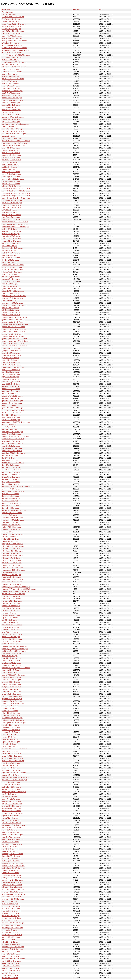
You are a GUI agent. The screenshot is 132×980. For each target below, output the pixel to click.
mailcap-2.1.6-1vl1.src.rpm (12, 522)
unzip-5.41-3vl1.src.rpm (11, 873)
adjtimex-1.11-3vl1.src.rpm (12, 65)
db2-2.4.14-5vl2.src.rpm (11, 165)
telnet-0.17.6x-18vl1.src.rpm (12, 832)
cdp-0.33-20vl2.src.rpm (10, 127)
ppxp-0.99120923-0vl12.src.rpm (14, 675)
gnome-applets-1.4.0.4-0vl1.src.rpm (15, 317)
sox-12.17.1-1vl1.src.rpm (11, 789)
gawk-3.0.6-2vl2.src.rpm (11, 279)
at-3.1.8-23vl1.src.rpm (10, 81)
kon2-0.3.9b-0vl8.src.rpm (11, 446)
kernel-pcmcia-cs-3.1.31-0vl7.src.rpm (16, 436)
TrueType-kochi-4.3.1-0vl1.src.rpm (14, 41)
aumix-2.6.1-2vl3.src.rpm (11, 86)
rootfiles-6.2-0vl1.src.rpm (11, 727)
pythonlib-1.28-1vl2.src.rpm (12, 699)
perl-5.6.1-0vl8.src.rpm (10, 644)
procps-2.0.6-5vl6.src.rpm (11, 685)
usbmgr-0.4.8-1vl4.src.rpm (12, 878)
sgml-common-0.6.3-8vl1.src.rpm (14, 773)
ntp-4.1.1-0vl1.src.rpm (10, 618)
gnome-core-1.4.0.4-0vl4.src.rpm (14, 322)
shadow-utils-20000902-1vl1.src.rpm (15, 777)
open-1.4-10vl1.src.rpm (10, 623)
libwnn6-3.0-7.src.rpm (10, 501)
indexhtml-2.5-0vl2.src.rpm (12, 391)
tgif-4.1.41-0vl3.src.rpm (10, 849)
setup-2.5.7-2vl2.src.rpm (11, 768)
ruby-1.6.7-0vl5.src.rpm (10, 744)
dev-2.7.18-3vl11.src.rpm (11, 172)
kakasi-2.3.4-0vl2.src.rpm (11, 429)
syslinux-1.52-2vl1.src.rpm (12, 811)
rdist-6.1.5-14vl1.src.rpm (11, 713)
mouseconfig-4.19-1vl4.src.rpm (13, 570)
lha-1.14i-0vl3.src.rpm (10, 460)
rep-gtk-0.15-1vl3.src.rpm (11, 725)
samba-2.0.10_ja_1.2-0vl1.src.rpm (14, 749)
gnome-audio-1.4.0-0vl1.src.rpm (14, 320)
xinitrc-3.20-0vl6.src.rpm (11, 944)
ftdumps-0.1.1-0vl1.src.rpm (12, 272)
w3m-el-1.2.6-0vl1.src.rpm (11, 906)
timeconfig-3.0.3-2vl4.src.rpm (13, 854)
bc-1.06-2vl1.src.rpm (9, 107)
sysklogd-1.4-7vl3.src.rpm (11, 808)
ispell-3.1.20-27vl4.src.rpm (12, 413)
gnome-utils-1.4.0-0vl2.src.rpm (13, 344)
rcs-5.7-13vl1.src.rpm (10, 708)
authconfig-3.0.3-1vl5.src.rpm (13, 88)
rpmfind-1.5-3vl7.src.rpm (11, 737)
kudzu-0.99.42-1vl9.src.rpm (12, 451)
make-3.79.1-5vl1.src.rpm (11, 527)
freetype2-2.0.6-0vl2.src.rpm (12, 270)
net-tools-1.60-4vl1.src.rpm (12, 601)
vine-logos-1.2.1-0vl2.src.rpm (13, 892)
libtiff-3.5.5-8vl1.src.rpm (11, 494)
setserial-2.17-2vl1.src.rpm (12, 766)
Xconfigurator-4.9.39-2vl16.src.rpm (15, 62)
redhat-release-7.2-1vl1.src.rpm (13, 720)
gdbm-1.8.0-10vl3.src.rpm (11, 289)
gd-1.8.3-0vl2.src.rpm (10, 284)
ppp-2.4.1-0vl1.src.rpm (10, 673)
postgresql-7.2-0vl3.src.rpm (12, 670)
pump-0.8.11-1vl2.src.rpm (11, 692)
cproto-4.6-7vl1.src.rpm (10, 150)
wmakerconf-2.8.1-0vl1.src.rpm (13, 923)
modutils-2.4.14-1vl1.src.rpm (12, 568)
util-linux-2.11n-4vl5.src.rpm (12, 887)
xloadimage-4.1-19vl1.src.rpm (13, 947)
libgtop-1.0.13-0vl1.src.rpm (12, 472)
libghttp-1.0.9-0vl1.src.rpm (11, 467)
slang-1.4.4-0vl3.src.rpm (11, 782)
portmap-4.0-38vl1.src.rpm (12, 665)
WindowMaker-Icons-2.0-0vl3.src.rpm (16, 50)
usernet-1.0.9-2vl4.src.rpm (12, 882)
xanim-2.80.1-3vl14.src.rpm (12, 935)
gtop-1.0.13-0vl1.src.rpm (11, 370)
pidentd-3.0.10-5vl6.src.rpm (12, 653)
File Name (6, 10)
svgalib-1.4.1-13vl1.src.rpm (12, 804)
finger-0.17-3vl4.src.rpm (11, 255)
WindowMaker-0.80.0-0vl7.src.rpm (15, 48)
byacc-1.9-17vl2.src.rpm (11, 119)
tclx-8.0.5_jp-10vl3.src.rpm (12, 823)
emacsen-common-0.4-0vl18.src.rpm (15, 227)
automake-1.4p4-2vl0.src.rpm (13, 95)
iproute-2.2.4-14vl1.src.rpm (12, 403)
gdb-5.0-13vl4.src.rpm (10, 286)
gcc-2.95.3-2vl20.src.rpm (11, 282)
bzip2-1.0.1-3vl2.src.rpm (11, 122)
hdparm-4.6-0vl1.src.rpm (11, 379)
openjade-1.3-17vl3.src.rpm (12, 625)
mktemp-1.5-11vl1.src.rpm (12, 560)
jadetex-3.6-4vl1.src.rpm (11, 417)
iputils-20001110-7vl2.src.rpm (13, 408)
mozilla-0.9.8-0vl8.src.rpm (11, 572)
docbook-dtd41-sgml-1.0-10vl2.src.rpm (16, 196)
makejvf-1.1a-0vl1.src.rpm (11, 529)
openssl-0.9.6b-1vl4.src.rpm (12, 630)
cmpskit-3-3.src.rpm (9, 136)
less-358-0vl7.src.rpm (10, 456)
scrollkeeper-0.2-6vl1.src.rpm (13, 758)
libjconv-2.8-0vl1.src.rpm (11, 475)
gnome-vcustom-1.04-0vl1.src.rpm (14, 346)
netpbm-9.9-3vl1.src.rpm (11, 606)
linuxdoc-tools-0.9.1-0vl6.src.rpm (14, 510)
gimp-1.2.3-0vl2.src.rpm (11, 308)
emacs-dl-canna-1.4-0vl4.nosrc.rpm (15, 222)
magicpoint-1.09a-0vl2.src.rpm (13, 520)
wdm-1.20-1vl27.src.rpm (11, 909)
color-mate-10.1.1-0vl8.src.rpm (13, 138)
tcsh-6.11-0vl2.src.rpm (10, 830)
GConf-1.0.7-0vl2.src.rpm (11, 22)
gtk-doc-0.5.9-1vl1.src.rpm (12, 365)
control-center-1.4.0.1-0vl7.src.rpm (15, 143)
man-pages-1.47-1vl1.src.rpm (13, 534)
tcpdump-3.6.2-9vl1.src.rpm (12, 828)
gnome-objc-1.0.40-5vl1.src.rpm (14, 332)
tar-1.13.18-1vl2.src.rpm (11, 818)
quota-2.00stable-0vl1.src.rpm (13, 704)
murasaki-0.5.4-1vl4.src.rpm (12, 582)
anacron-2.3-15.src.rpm (11, 69)
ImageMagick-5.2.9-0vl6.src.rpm (14, 24)
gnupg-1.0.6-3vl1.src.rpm (11, 353)
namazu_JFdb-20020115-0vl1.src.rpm (16, 587)
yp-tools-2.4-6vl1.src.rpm (11, 966)
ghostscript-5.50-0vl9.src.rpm (13, 303)
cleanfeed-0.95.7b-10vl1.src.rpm (14, 134)
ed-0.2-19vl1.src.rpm (10, 210)
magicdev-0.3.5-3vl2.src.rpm (12, 518)
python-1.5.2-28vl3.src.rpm (12, 696)
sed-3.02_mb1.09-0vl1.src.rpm (13, 761)
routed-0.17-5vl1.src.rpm (11, 730)
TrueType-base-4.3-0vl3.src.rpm (14, 38)
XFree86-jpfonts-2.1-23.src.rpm (13, 57)
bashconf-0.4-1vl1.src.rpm (11, 105)
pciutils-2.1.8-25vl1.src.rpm (12, 639)
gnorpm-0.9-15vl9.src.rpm (11, 351)
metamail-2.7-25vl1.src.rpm (12, 539)
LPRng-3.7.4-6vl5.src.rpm (11, 29)
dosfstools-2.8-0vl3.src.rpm (12, 203)
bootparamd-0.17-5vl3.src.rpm (13, 117)
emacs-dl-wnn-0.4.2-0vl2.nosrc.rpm (15, 224)
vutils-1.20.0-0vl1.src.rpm (11, 901)
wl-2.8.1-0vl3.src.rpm (10, 921)
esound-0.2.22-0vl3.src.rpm (12, 231)
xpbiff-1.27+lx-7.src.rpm (11, 956)
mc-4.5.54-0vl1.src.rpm (10, 537)
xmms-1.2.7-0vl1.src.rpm (11, 952)
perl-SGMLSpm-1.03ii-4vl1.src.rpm (15, 651)
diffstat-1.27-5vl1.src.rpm (11, 184)
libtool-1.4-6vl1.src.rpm (10, 496)
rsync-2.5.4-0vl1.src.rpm (11, 742)
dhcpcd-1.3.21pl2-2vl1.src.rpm (13, 179)
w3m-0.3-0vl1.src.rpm (10, 904)
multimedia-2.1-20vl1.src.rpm (13, 580)
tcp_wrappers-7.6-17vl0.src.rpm (14, 825)
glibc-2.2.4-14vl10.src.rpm (11, 312)
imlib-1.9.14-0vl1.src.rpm (11, 386)
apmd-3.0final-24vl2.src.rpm (12, 76)
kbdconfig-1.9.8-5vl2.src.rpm (12, 432)
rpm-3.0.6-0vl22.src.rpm (11, 734)
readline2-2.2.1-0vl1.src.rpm (12, 718)
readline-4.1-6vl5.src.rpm (11, 715)
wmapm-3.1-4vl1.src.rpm (11, 925)
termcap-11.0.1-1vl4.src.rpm (12, 835)
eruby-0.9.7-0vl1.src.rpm (11, 229)
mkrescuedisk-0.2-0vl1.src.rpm (13, 556)
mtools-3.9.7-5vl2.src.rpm (11, 577)
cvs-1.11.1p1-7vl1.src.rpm (11, 160)
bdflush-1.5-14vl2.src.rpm (11, 110)
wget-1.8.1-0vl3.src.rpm (11, 913)
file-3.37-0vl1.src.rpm (10, 246)
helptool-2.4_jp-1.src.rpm (11, 382)
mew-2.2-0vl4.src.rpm (10, 541)
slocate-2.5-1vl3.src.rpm (11, 785)
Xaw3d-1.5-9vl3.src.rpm (11, 60)
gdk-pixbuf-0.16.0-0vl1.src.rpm (13, 291)
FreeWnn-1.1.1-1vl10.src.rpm (13, 19)
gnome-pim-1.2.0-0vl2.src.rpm (13, 334)
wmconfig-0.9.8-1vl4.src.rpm (12, 928)
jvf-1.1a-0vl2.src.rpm (9, 425)
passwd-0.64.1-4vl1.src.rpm (12, 634)
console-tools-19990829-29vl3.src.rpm (16, 141)
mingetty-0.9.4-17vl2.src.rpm (12, 544)
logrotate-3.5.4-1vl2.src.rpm (12, 513)
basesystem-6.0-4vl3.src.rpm (13, 100)
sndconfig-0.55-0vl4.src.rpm (12, 787)
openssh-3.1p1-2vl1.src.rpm (12, 627)
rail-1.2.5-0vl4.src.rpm (10, 706)
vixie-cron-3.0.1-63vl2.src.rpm (13, 899)
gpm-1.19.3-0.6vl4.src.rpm (12, 355)
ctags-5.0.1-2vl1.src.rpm (11, 157)
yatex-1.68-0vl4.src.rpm (11, 963)
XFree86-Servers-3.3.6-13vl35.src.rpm (16, 55)
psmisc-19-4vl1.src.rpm (10, 689)
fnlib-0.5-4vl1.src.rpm (10, 262)
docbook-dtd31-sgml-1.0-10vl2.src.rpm (16, 191)
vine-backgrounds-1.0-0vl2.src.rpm (15, 890)
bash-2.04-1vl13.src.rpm (11, 103)
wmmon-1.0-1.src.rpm (10, 930)
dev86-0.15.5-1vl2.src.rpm (12, 174)
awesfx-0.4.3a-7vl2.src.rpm (12, 98)
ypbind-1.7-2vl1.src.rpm (11, 968)
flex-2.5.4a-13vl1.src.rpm (11, 258)
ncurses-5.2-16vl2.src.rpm (11, 596)
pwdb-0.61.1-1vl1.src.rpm (11, 694)
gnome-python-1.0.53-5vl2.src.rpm (15, 339)
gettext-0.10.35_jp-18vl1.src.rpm (14, 296)
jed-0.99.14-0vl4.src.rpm (11, 420)
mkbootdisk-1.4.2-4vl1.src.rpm (13, 546)
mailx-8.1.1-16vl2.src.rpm (11, 525)
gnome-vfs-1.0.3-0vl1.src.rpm (13, 348)
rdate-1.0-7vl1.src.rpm (10, 711)
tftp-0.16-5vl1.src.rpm (10, 847)
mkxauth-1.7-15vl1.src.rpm (12, 563)
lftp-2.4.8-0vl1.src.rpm (10, 458)
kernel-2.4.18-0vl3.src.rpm (12, 434)
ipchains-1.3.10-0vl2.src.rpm (12, 401)
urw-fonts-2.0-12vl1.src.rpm (12, 875)
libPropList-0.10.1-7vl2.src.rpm (13, 463)
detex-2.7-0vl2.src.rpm (10, 169)
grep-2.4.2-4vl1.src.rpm (10, 358)
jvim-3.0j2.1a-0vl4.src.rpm (11, 427)
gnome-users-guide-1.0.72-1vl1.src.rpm (16, 341)
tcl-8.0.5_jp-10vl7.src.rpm (11, 820)
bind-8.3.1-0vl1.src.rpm (10, 112)
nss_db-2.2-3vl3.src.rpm (11, 615)
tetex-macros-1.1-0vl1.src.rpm (13, 839)
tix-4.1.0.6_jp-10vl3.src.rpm (12, 859)
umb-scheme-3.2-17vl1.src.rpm (13, 868)
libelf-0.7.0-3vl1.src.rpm (11, 465)
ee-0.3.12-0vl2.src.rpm (10, 212)
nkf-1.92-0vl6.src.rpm (10, 613)
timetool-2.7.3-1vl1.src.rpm (12, 856)
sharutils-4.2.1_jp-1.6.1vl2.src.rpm (14, 780)
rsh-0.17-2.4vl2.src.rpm (10, 739)
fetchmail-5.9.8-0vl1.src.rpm (12, 243)
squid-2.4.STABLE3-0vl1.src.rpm (14, 792)
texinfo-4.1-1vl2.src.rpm (11, 842)
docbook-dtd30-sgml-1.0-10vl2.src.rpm (16, 189)
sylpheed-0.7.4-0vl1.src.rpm (12, 806)
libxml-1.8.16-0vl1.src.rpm (11, 503)
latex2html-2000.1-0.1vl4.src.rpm (14, 453)
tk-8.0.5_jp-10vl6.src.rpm (11, 861)
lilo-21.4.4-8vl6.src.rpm (10, 508)
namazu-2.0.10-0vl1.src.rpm (12, 584)
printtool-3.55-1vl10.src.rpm (12, 677)
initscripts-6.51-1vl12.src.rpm (13, 396)
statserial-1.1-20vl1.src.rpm (12, 796)
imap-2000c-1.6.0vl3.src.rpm (12, 384)
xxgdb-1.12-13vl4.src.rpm (11, 961)
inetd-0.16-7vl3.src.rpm (10, 394)
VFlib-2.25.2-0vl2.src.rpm (11, 43)
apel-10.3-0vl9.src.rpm (10, 74)
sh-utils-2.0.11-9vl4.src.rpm (12, 775)
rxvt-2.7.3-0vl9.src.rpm (10, 746)
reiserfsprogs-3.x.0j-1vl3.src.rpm (14, 723)
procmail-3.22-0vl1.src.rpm (12, 682)
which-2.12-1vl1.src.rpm (11, 916)
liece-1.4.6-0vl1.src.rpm (11, 506)
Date (101, 10)
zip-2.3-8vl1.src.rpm (9, 973)
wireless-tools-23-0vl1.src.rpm (13, 918)
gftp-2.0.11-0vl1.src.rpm (11, 301)
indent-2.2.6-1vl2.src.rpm (11, 389)
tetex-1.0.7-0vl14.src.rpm (11, 837)
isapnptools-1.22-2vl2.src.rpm (13, 410)
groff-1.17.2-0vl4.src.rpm (11, 360)
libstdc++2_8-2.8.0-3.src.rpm (12, 489)
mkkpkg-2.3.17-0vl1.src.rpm (12, 553)
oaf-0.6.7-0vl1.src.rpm (10, 620)
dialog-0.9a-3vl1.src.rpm (11, 181)
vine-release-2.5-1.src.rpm (12, 897)
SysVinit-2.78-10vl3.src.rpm (12, 36)
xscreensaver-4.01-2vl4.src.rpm (14, 959)
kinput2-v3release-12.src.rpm (13, 444)
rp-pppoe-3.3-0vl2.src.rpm (11, 732)
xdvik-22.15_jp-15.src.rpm (11, 942)
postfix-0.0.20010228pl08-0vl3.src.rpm (16, 668)
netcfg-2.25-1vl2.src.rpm (11, 603)
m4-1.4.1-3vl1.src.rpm (10, 515)
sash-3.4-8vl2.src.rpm (10, 751)
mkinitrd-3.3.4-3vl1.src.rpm (12, 549)
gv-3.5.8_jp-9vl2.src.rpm (11, 374)
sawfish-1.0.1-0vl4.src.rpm (12, 754)
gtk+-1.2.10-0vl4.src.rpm (11, 363)
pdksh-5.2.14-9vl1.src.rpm (11, 642)
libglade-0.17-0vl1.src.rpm (11, 470)
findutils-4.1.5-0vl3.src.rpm (12, 253)
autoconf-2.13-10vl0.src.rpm (12, 91)
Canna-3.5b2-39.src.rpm (11, 14)
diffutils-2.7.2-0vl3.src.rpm (11, 186)
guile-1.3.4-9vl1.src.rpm (11, 372)
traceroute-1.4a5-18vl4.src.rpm (13, 866)
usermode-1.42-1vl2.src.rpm (12, 880)
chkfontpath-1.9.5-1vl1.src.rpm (13, 131)
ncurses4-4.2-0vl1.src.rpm (11, 599)
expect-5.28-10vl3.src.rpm (11, 236)
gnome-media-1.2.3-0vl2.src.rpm (14, 329)
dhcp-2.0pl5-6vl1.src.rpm (11, 177)
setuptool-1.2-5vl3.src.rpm (11, 770)
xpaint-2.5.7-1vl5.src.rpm (11, 954)
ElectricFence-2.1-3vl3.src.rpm (13, 17)
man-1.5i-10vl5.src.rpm (10, 532)
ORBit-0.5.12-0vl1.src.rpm (11, 33)
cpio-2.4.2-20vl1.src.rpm (11, 148)
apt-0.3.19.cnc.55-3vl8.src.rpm (13, 79)
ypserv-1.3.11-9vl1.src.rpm (12, 971)
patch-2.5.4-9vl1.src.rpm (11, 637)
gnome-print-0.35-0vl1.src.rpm (13, 336)
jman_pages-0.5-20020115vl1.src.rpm (16, 422)
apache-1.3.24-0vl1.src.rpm (12, 72)
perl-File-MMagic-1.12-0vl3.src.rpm (15, 646)
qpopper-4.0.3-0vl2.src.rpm (12, 701)
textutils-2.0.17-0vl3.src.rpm (12, 844)
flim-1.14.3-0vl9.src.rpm (11, 260)
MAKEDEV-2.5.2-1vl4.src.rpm (13, 31)
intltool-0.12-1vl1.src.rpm (11, 398)
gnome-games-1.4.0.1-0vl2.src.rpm (15, 324)
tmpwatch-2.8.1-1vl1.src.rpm (12, 863)
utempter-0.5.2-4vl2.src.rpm (12, 885)
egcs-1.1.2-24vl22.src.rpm (11, 215)
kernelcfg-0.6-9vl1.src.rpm (11, 441)
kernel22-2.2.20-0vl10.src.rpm (13, 439)
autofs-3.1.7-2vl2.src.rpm (11, 93)
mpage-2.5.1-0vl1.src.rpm (11, 575)
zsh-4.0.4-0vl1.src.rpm (10, 978)
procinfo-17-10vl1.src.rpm (11, 680)
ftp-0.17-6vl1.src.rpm (10, 274)
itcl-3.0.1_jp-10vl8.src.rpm (11, 415)
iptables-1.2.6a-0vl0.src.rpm (12, 406)
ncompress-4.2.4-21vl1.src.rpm (13, 594)
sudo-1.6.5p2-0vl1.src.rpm (12, 801)
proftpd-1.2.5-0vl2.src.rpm (11, 687)
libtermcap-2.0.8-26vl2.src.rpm (13, 491)
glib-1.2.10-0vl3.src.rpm (11, 310)
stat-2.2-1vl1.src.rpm (9, 794)
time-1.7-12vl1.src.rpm (10, 851)
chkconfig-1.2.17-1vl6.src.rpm (13, 129)
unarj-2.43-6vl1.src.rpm (10, 870)
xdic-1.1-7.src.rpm (9, 940)
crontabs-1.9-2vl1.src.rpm (11, 155)
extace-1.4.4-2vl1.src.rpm (11, 239)
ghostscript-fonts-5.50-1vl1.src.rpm (15, 305)
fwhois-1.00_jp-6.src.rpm (11, 277)
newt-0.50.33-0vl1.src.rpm (11, 608)
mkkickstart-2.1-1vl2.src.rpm (12, 551)
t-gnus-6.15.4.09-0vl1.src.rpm (13, 813)
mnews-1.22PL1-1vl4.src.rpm (13, 565)
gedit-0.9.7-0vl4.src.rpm (11, 293)
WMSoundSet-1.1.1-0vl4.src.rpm (14, 45)
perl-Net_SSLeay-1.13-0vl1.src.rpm (15, 649)
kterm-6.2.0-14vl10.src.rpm (12, 448)
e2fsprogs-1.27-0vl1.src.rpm (12, 208)
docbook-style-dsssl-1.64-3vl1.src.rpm (16, 198)
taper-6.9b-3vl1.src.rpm (10, 816)
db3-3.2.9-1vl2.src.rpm (10, 167)
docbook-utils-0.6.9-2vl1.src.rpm (14, 200)
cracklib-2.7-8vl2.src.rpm (11, 153)
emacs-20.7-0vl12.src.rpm (11, 219)
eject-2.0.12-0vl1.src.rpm (11, 217)
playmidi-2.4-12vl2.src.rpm (12, 658)
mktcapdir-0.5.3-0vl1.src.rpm (12, 558)
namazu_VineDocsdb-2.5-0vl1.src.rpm (16, 591)
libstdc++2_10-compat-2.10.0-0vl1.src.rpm (17, 487)
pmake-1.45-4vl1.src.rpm (11, 661)
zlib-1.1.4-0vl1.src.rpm (10, 975)
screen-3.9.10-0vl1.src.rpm (12, 756)
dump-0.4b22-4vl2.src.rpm (12, 205)
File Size (77, 10)
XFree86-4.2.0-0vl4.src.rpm (12, 53)
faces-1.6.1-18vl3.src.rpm (11, 241)
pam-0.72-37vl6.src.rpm (11, 632)
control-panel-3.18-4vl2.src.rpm (13, 146)
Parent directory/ (8, 12)
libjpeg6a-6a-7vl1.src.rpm (11, 479)
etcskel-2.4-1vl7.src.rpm (11, 234)
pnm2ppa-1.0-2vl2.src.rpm (12, 663)
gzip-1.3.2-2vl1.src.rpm (10, 377)
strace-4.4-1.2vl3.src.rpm (11, 799)
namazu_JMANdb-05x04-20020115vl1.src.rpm (19, 589)
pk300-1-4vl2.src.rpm (10, 656)
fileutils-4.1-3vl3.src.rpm (11, 250)
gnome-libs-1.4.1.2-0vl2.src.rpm (14, 327)
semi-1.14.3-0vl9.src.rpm (11, 763)
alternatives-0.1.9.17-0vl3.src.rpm (14, 67)
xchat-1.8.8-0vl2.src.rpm (11, 937)
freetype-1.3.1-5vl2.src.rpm (12, 267)
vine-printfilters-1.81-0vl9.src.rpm (14, 894)
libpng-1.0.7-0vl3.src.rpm (11, 482)
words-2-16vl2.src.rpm (10, 932)
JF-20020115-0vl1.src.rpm (12, 26)
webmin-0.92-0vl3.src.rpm (11, 911)
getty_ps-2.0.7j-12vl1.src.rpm (13, 298)
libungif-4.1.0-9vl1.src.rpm (11, 498)
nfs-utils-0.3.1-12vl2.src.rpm (12, 611)
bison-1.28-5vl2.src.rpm (11, 115)
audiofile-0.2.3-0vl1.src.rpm (12, 84)
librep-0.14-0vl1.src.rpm (11, 484)
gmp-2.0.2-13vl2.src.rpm (11, 315)
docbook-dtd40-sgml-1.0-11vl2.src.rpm (16, 193)
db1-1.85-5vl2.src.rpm (10, 162)
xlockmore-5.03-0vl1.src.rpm (12, 949)
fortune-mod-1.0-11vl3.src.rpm (13, 265)
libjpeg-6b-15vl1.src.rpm (11, 477)
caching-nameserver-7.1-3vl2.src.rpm (16, 124)
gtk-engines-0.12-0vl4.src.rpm (13, 367)
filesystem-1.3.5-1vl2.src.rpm (13, 248)
